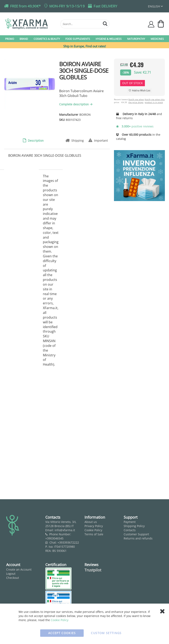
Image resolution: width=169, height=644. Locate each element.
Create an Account (19, 569)
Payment (130, 522)
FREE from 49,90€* (25, 6)
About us (91, 522)
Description (35, 141)
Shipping (77, 141)
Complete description (76, 104)
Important (100, 141)
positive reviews (135, 126)
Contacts (130, 530)
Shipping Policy (134, 526)
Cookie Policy (93, 530)
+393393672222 (68, 542)
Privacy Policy (94, 526)
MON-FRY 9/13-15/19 (67, 6)
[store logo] (31, 24)
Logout (11, 574)
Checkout (13, 578)
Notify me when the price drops (136, 101)
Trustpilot (93, 570)
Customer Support (136, 534)
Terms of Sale (94, 534)
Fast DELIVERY (105, 6)
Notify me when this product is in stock (155, 101)
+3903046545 (54, 538)
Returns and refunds (138, 538)
